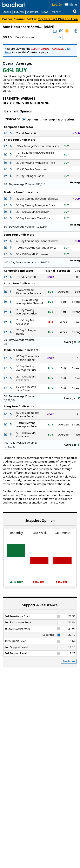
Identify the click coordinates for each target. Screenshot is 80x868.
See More (69, 661)
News (45, 12)
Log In (57, 4)
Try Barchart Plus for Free (58, 19)
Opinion (30, 119)
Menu (73, 4)
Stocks (7, 12)
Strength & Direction (57, 119)
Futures (19, 12)
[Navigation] (38, 37)
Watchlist (33, 12)
